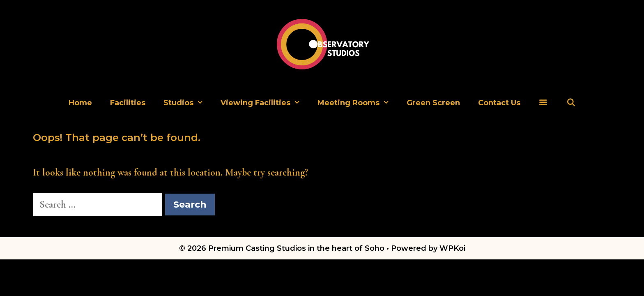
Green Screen (433, 103)
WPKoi (452, 248)
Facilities (128, 103)
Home (80, 103)
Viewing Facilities (264, 103)
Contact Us (499, 103)
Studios (187, 103)
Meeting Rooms (358, 103)
